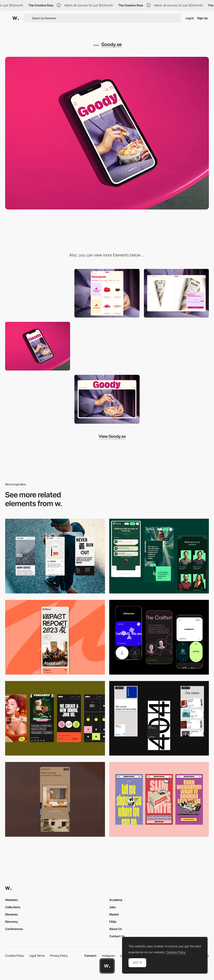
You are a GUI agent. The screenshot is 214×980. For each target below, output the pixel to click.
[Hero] (38, 346)
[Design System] (38, 293)
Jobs (112, 907)
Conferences (14, 929)
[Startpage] (38, 399)
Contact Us (117, 936)
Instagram (108, 956)
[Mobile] (55, 556)
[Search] (107, 346)
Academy (116, 900)
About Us (116, 929)
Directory (12, 922)
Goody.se (111, 44)
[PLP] (107, 293)
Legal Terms (37, 956)
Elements (11, 914)
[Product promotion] (176, 346)
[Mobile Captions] (159, 556)
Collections (13, 907)
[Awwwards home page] (107, 966)
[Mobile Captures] (159, 637)
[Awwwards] (16, 18)
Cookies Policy (15, 956)
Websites (11, 900)
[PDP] (176, 293)
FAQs (113, 922)
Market (114, 914)
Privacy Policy (59, 956)
